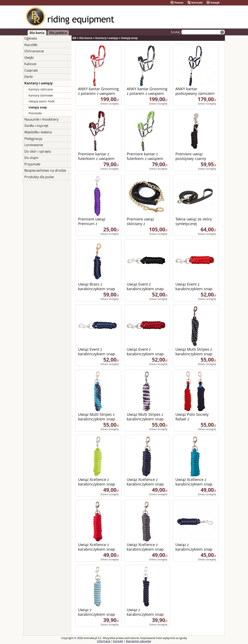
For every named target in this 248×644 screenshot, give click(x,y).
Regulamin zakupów (138, 641)
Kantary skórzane (41, 89)
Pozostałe (35, 113)
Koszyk (213, 3)
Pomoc (177, 3)
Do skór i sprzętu (38, 151)
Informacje (104, 641)
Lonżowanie (34, 145)
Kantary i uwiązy (39, 83)
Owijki (29, 58)
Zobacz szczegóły (110, 104)
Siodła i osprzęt (36, 126)
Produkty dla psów (39, 177)
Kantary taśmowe (41, 95)
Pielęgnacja (33, 139)
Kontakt (195, 3)
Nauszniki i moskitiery (41, 119)
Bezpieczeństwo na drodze (45, 170)
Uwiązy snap (38, 107)
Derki (29, 77)
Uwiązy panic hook (42, 101)
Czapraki (31, 70)
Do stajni (31, 158)
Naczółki (31, 45)
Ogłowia (31, 38)
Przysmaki (32, 164)
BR (74, 38)
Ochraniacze (34, 51)
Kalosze (30, 64)
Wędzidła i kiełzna (38, 132)
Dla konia (37, 33)
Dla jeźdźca (58, 33)
